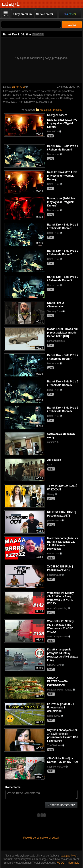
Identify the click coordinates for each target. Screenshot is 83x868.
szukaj (72, 25)
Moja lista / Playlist (51, 110)
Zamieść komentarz (61, 805)
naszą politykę (68, 856)
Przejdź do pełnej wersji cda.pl (41, 838)
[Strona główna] (11, 4)
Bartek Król (18, 87)
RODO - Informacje (68, 863)
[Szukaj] (31, 24)
